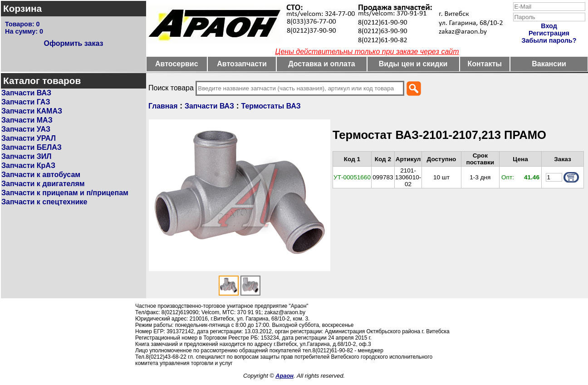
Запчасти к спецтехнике (44, 202)
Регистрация (549, 33)
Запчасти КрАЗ (28, 165)
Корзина (22, 8)
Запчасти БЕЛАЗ (32, 147)
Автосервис (177, 64)
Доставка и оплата (322, 64)
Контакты (485, 64)
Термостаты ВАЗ (271, 106)
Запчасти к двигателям (43, 184)
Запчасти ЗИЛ (27, 156)
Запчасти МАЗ (27, 120)
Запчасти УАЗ (26, 129)
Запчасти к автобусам (41, 175)
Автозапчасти (242, 64)
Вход (549, 26)
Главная (163, 106)
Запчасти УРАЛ (29, 138)
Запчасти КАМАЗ (32, 111)
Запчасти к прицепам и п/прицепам (65, 193)
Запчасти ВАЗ (26, 93)
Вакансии (549, 64)
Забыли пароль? (549, 40)
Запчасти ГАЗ (26, 102)
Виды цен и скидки (413, 64)
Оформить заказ (73, 43)
